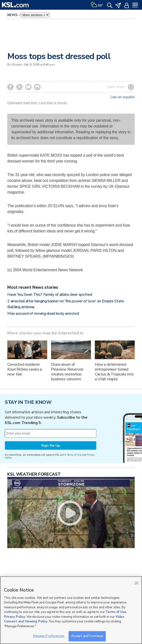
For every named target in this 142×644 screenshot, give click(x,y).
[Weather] (97, 5)
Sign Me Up (51, 445)
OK (136, 583)
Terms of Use (74, 455)
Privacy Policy (14, 617)
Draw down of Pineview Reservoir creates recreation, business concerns (67, 372)
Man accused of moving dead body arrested (43, 314)
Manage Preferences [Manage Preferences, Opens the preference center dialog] (49, 636)
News (13, 15)
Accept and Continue (87, 636)
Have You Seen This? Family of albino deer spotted (50, 295)
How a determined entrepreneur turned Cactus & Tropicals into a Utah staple (114, 372)
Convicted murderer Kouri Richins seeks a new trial (25, 369)
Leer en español (123, 97)
